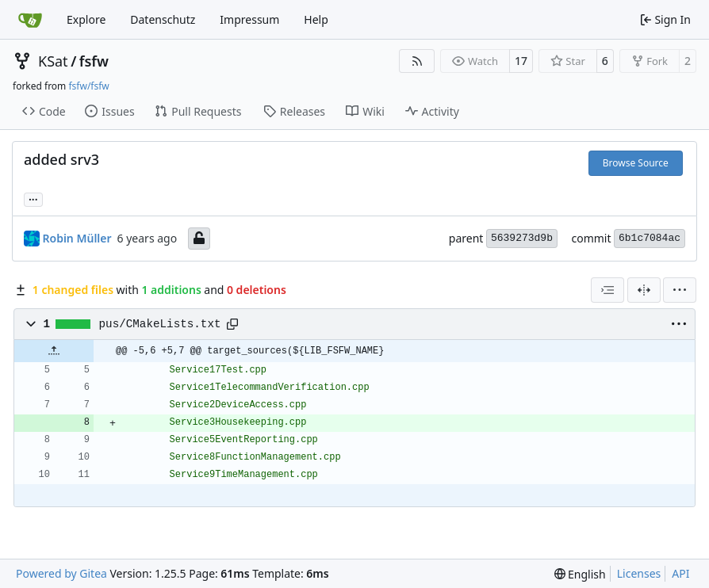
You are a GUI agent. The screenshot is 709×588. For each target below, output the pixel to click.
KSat (53, 61)
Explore (86, 19)
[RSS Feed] (417, 61)
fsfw (94, 61)
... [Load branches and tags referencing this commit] (33, 198)
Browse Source (636, 163)
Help (316, 19)
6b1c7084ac (650, 238)
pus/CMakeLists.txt (160, 324)
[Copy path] (232, 324)
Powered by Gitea (61, 573)
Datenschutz (163, 19)
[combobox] (607, 290)
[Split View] (644, 290)
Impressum (249, 19)
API (680, 573)
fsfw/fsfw (88, 86)
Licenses (639, 573)
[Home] (30, 20)
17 (521, 61)
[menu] (680, 290)
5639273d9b (522, 238)
